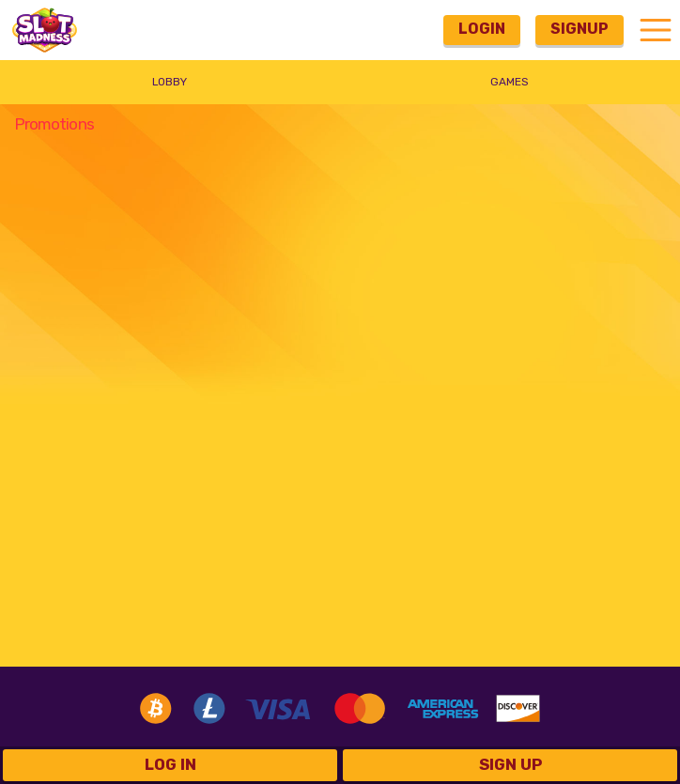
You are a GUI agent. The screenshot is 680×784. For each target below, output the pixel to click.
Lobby (170, 82)
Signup (580, 29)
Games (509, 82)
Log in (170, 764)
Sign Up (510, 764)
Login (482, 29)
